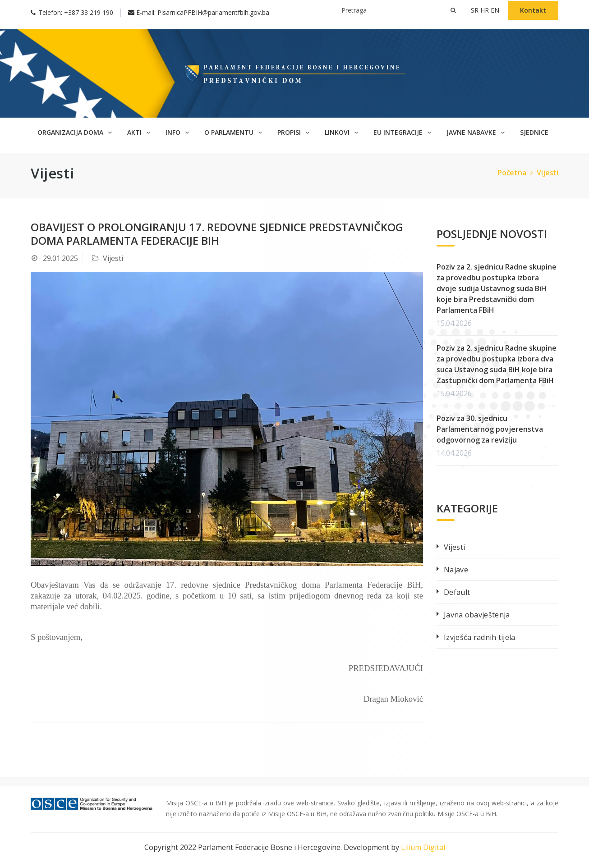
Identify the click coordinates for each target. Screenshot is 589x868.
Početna (516, 173)
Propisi (293, 132)
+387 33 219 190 (89, 12)
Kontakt (533, 10)
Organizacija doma (75, 132)
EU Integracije (402, 132)
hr (485, 10)
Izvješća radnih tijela (480, 637)
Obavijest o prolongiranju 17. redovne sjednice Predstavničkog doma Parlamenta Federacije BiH (217, 234)
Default (457, 592)
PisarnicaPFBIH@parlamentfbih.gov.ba (213, 12)
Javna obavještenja (477, 615)
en (496, 10)
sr (476, 10)
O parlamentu (233, 132)
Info (177, 132)
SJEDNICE (534, 132)
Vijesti (548, 173)
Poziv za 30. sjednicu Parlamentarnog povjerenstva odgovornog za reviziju (490, 429)
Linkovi (341, 132)
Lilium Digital (423, 847)
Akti (139, 132)
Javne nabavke (476, 132)
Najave (456, 570)
